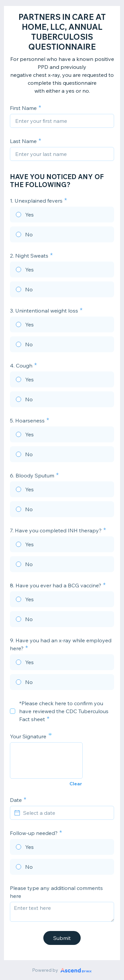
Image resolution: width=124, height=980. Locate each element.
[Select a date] (66, 813)
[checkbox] (13, 711)
